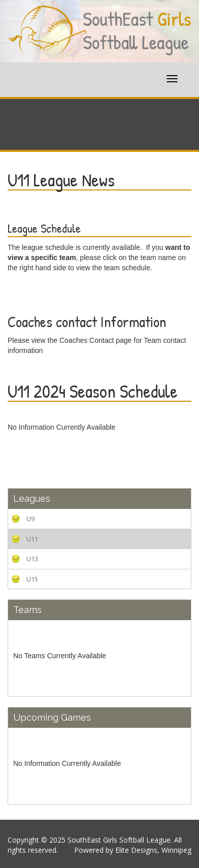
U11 (32, 539)
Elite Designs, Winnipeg (153, 850)
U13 (32, 559)
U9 (30, 519)
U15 (32, 579)
